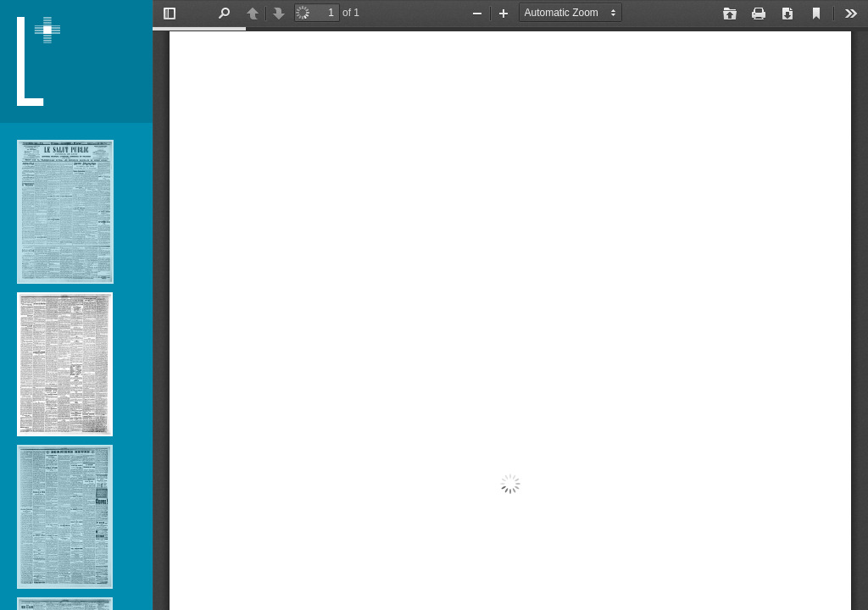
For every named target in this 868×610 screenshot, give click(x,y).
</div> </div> (510, 305)
